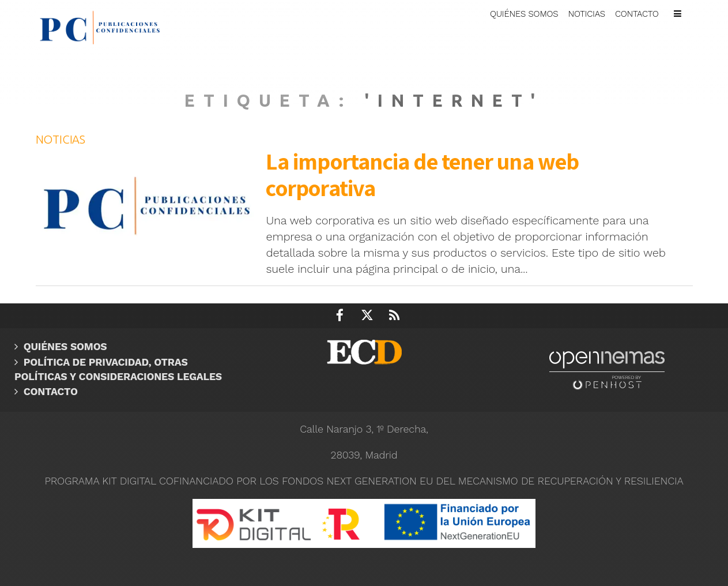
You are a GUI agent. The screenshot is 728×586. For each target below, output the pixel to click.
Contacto (51, 392)
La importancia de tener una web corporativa (422, 174)
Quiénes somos (65, 347)
